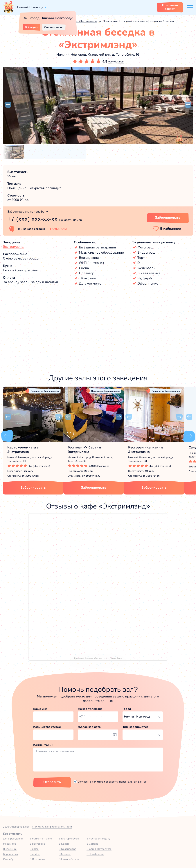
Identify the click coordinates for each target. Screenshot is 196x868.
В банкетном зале (41, 839)
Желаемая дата (89, 727)
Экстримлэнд (13, 247)
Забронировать (33, 488)
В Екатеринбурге (69, 839)
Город (127, 709)
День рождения (13, 839)
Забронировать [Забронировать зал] (168, 218)
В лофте (35, 854)
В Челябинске (95, 854)
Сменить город (54, 27)
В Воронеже (37, 859)
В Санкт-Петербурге (99, 849)
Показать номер (70, 220)
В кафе (34, 849)
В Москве (65, 854)
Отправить (52, 782)
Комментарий (43, 745)
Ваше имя (40, 709)
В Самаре (92, 844)
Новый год (10, 844)
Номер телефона (90, 709)
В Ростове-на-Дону (98, 839)
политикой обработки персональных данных (120, 782)
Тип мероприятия (135, 727)
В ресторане (37, 844)
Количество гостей (47, 727)
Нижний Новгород (30, 7)
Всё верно (32, 27)
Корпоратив (10, 854)
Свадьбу (8, 859)
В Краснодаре (68, 849)
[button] (8, 105)
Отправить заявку (170, 7)
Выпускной (10, 849)
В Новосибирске (69, 859)
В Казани (64, 844)
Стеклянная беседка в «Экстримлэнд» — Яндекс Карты (98, 658)
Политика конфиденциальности (52, 827)
